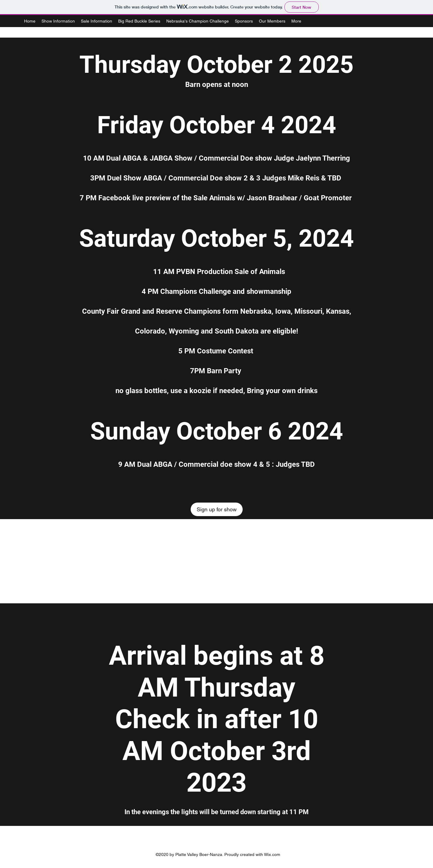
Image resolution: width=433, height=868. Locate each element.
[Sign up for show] (217, 509)
